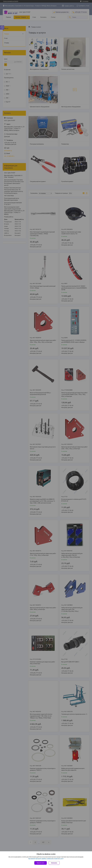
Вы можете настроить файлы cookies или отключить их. (45, 859)
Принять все (41, 863)
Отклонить (54, 863)
